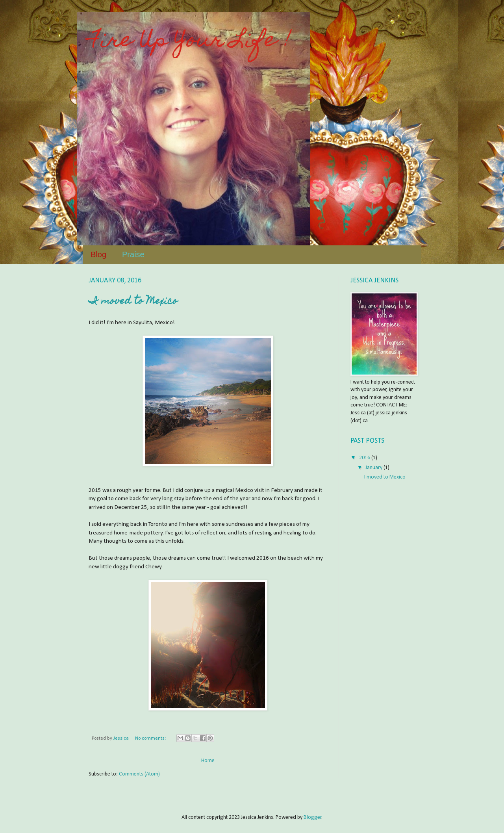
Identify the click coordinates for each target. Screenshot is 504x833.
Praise (133, 254)
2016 (365, 458)
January (374, 468)
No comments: (151, 738)
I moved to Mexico (133, 302)
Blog (98, 254)
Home (208, 761)
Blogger (313, 817)
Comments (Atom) (139, 774)
